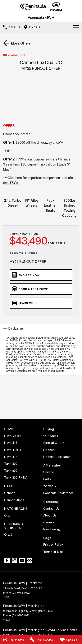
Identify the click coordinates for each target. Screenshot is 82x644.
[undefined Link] (29, 560)
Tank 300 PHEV (15, 477)
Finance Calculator (57, 457)
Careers (49, 522)
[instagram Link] (14, 560)
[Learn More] (41, 303)
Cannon (10, 493)
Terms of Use (53, 552)
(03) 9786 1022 (21, 592)
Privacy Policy (53, 544)
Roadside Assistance (59, 493)
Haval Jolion (13, 436)
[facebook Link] (7, 560)
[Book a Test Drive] (41, 289)
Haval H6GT (13, 450)
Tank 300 (11, 464)
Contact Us (51, 508)
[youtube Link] (22, 560)
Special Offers (54, 443)
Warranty (50, 486)
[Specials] (68, 640)
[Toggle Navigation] (76, 27)
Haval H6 (11, 443)
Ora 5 (8, 534)
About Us (50, 515)
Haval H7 (11, 457)
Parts (47, 479)
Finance (49, 450)
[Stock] (14, 640)
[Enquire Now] (41, 275)
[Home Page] (41, 7)
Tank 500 (11, 471)
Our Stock (51, 436)
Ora (7, 515)
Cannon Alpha (14, 500)
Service (49, 472)
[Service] (41, 640)
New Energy (52, 529)
